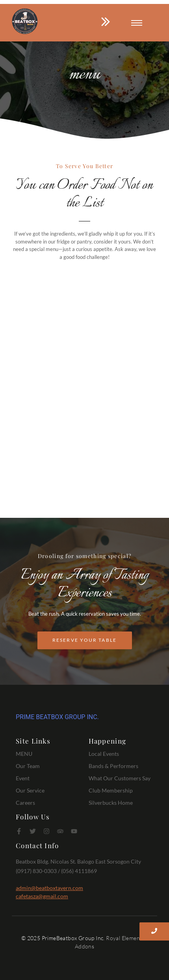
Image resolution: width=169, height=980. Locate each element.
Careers (25, 803)
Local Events (104, 754)
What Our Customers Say (120, 778)
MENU (24, 754)
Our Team (28, 766)
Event (23, 778)
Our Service (30, 790)
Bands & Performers (113, 766)
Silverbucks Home (111, 803)
